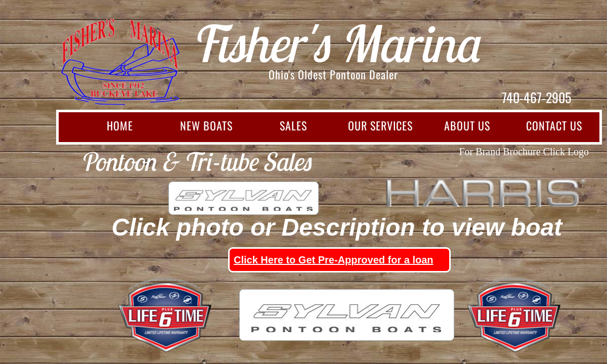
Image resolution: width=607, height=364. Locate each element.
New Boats (206, 125)
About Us (467, 125)
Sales (293, 125)
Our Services (380, 125)
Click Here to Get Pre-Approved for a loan (334, 260)
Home (120, 125)
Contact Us (554, 125)
